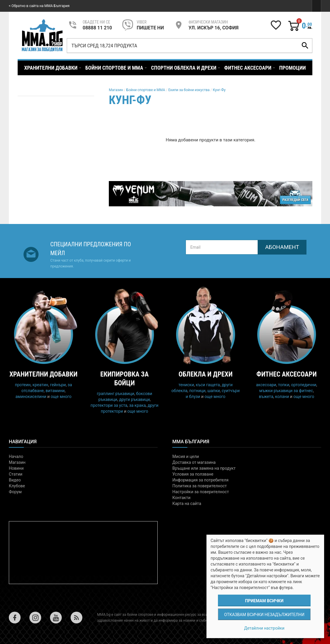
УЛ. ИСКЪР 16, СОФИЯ (214, 28)
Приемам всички (264, 601)
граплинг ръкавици (115, 394)
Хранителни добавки (44, 374)
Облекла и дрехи (206, 374)
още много (61, 397)
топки (284, 385)
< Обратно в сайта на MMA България (39, 6)
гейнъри (58, 385)
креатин (40, 385)
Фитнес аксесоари (287, 374)
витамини (55, 391)
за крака (137, 405)
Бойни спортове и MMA (146, 90)
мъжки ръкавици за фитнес (286, 391)
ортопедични (304, 385)
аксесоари (266, 385)
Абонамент (282, 247)
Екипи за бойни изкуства (189, 90)
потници (197, 391)
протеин (23, 385)
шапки (214, 391)
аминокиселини (31, 397)
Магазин (116, 90)
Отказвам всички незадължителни (264, 615)
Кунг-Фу (219, 90)
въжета (266, 397)
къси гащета (208, 385)
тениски (186, 385)
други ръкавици (135, 399)
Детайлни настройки (264, 628)
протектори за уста (109, 405)
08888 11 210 (97, 28)
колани (282, 397)
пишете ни (150, 28)
